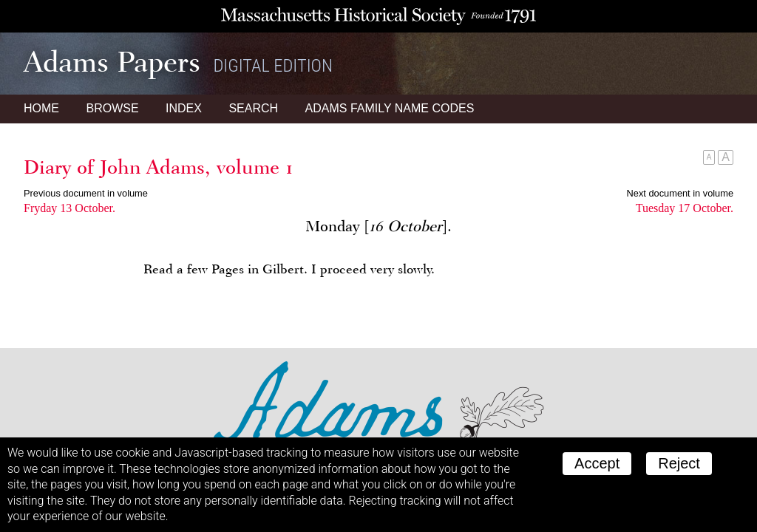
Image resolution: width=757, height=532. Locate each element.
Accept (597, 463)
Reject (679, 463)
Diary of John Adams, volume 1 (159, 167)
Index (184, 108)
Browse (112, 108)
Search (253, 108)
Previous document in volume (86, 193)
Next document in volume (680, 193)
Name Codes (390, 108)
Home (41, 108)
